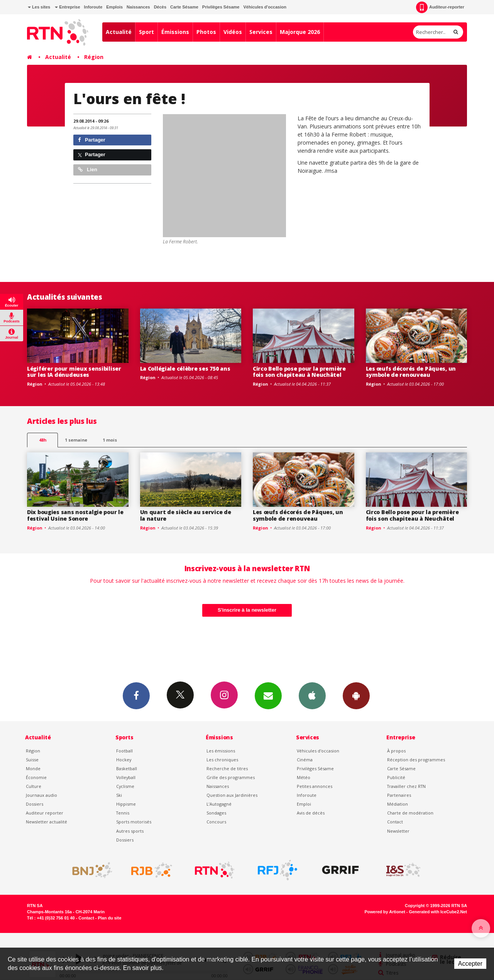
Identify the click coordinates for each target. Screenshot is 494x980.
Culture (34, 786)
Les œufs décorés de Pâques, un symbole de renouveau (411, 372)
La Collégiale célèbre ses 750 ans (185, 369)
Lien (88, 170)
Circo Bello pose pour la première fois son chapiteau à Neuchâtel (299, 372)
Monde (33, 768)
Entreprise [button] (67, 7)
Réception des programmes (416, 760)
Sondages (216, 813)
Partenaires (399, 795)
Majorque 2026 (300, 32)
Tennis (123, 813)
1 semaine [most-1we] (76, 440)
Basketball (127, 768)
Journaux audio (41, 795)
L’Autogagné (219, 804)
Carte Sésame (184, 7)
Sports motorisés (134, 822)
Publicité (396, 777)
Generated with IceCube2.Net (438, 912)
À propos (396, 751)
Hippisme (126, 804)
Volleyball (126, 777)
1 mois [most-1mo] (110, 440)
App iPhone (312, 695)
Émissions (175, 32)
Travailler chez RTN (406, 786)
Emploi (304, 804)
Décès (160, 7)
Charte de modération (410, 813)
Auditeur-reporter (440, 7)
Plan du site (109, 918)
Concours (216, 822)
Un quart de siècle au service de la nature (186, 515)
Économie (36, 777)
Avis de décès (311, 813)
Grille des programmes (231, 777)
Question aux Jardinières (232, 795)
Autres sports (130, 831)
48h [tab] (43, 440)
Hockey (124, 760)
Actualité (119, 32)
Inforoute (93, 7)
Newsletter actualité (47, 822)
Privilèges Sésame (221, 7)
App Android (356, 695)
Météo (304, 777)
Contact (395, 822)
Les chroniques (222, 760)
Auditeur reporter (45, 813)
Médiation (398, 804)
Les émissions (221, 751)
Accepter (470, 964)
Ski (119, 795)
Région (94, 57)
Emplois (114, 7)
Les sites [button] (39, 7)
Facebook (136, 695)
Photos (206, 32)
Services (261, 32)
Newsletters (268, 695)
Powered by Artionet (385, 912)
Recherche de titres (227, 768)
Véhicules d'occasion (265, 7)
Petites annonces (315, 786)
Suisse (32, 760)
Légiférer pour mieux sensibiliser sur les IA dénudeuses (74, 372)
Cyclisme (125, 786)
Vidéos (233, 32)
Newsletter (398, 831)
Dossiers (35, 804)
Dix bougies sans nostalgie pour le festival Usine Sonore (75, 515)
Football (124, 751)
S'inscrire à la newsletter (247, 610)
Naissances (138, 7)
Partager (92, 140)
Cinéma (305, 760)
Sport (146, 32)
